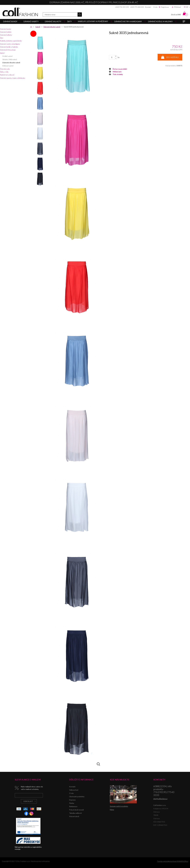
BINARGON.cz (183, 861)
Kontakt (148, 7)
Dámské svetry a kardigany (10, 44)
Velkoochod (74, 790)
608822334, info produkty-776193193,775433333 (164, 791)
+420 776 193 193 (122, 7)
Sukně (2, 53)
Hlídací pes (117, 72)
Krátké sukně (7, 56)
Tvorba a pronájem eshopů (167, 861)
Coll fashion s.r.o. (20, 12)
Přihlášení (177, 7)
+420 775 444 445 (137, 7)
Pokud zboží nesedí (76, 810)
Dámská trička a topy (8, 50)
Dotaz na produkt (120, 69)
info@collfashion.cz (160, 799)
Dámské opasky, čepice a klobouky (13, 78)
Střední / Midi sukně (10, 59)
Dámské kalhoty (6, 35)
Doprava (72, 800)
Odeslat (28, 801)
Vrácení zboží (74, 816)
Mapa (112, 810)
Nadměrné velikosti (7, 75)
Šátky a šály (4, 72)
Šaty (2, 38)
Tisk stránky (118, 74)
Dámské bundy (5, 29)
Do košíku (173, 57)
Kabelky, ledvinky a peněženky (11, 41)
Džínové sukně (8, 66)
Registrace (165, 7)
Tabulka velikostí (75, 813)
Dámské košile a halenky (9, 47)
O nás (155, 7)
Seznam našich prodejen (119, 806)
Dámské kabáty (6, 32)
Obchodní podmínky (77, 797)
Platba (72, 803)
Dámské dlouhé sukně (11, 63)
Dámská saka (5, 69)
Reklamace (73, 806)
